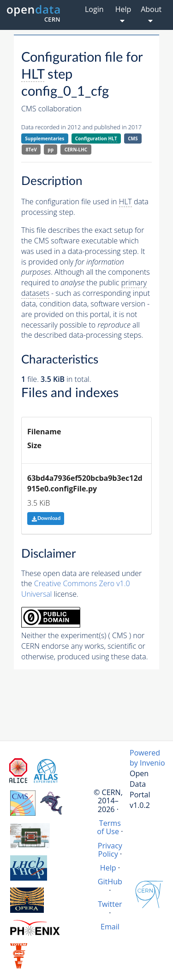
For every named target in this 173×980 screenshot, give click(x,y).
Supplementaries (45, 138)
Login (94, 9)
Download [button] (46, 518)
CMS (133, 138)
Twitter (110, 904)
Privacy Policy (110, 850)
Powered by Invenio (147, 758)
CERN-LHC (76, 150)
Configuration (96, 139)
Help (108, 868)
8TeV (31, 150)
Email (110, 927)
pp (51, 150)
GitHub (110, 882)
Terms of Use (109, 827)
